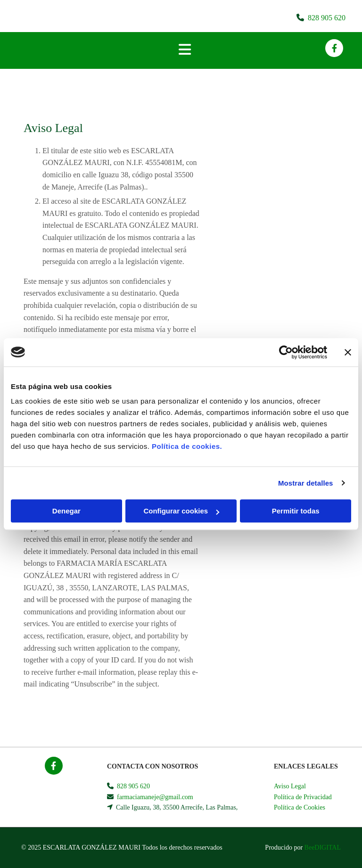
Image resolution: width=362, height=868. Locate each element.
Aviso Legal (290, 786)
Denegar (66, 511)
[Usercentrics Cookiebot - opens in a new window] (286, 352)
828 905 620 (327, 18)
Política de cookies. (187, 446)
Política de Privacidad (303, 797)
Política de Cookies (300, 807)
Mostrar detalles (306, 483)
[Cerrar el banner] (348, 352)
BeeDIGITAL (323, 847)
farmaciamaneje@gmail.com (155, 797)
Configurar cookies (181, 511)
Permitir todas (296, 511)
